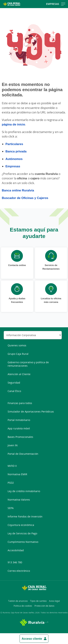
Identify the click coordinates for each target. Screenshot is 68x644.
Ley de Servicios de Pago (22, 533)
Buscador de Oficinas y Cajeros (25, 198)
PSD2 (11, 483)
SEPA (11, 508)
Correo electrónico (19, 571)
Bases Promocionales (20, 437)
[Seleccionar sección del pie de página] (33, 335)
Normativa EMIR (17, 474)
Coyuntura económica (21, 525)
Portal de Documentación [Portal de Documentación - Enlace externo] (23, 454)
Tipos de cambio (38, 601)
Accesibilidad (16, 550)
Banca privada (16, 151)
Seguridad (14, 383)
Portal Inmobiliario (19, 420)
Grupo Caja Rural (18, 354)
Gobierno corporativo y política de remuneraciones (28, 364)
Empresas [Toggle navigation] (56, 4)
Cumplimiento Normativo (23, 542)
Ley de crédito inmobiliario (24, 491)
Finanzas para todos (20, 403)
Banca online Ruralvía (18, 190)
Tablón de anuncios (18, 601)
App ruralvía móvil (19, 428)
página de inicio (13, 124)
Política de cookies (23, 606)
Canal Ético (14, 391)
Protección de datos (44, 606)
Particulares (14, 144)
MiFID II (12, 466)
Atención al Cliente (19, 374)
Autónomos (14, 159)
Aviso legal (54, 601)
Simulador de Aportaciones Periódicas (31, 412)
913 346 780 (15, 562)
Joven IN (13, 445)
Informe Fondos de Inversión (25, 516)
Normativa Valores (19, 500)
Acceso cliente (32, 639)
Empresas (13, 166)
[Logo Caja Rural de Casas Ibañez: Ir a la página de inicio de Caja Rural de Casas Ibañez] (12, 4)
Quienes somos (17, 345)
